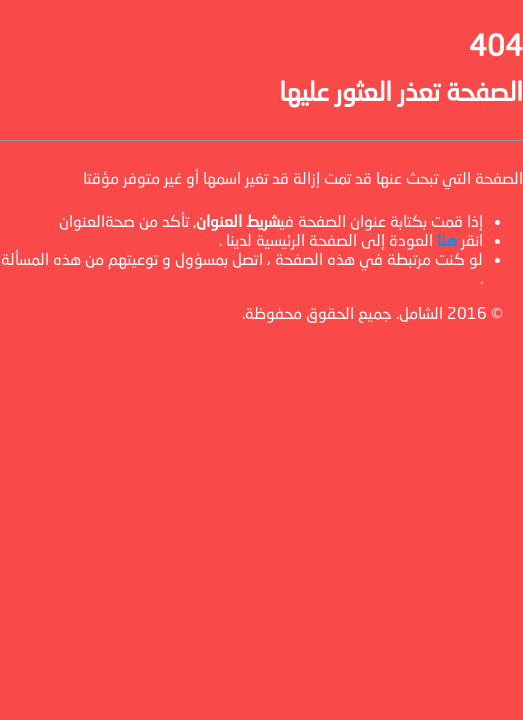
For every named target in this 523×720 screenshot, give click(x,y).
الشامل (421, 312)
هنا (447, 239)
